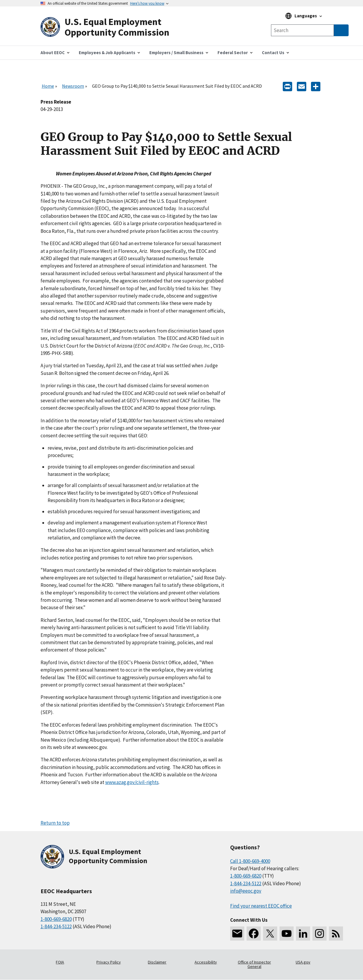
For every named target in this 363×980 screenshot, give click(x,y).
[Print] (287, 86)
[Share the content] (316, 86)
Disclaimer (157, 962)
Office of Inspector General (254, 964)
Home (48, 86)
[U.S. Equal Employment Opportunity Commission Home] (111, 27)
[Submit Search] (341, 30)
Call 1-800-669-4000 (250, 861)
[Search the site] (302, 30)
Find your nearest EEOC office (261, 906)
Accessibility (206, 962)
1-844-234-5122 (56, 926)
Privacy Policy (109, 962)
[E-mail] (302, 86)
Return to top (55, 823)
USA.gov (303, 962)
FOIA (60, 962)
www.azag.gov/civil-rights (132, 782)
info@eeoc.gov (246, 891)
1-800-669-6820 (56, 919)
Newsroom (73, 86)
